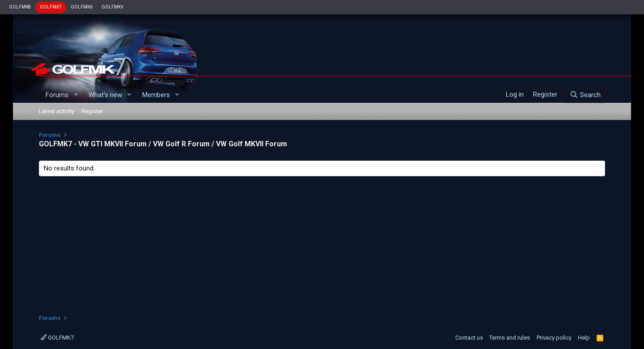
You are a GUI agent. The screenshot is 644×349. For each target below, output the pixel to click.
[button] (76, 95)
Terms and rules (510, 338)
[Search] (585, 95)
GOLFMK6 (82, 7)
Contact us (469, 338)
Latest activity (57, 111)
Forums (57, 95)
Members (156, 95)
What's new (105, 95)
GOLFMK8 (20, 7)
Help (584, 338)
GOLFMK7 (51, 7)
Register (92, 111)
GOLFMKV (112, 7)
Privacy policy (554, 338)
